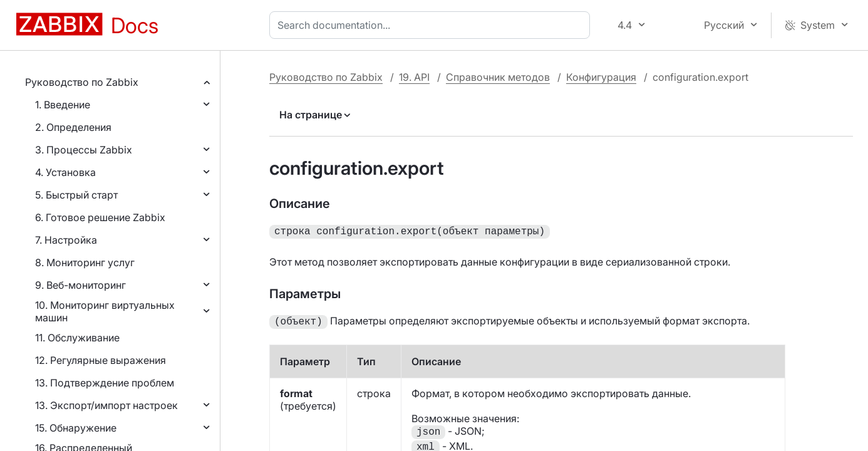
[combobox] (432, 25)
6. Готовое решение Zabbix (100, 217)
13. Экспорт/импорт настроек (106, 405)
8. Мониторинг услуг (85, 262)
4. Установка (65, 172)
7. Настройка (66, 240)
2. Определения (73, 127)
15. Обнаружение (76, 428)
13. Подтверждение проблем (105, 383)
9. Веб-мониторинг (80, 285)
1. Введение (63, 105)
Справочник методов (498, 77)
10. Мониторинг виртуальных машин (105, 311)
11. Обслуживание (77, 338)
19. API (414, 77)
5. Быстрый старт (76, 195)
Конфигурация (601, 77)
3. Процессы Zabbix (84, 150)
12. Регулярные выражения (101, 360)
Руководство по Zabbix (82, 82)
